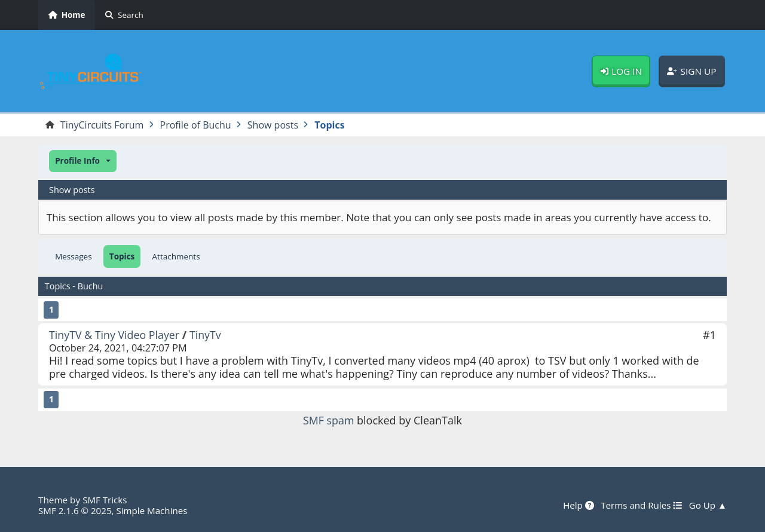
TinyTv (206, 335)
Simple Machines (153, 510)
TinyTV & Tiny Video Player (115, 335)
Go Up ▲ (708, 505)
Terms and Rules (640, 505)
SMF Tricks (105, 500)
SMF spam (329, 420)
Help (577, 505)
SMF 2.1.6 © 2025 (75, 510)
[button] (83, 161)
